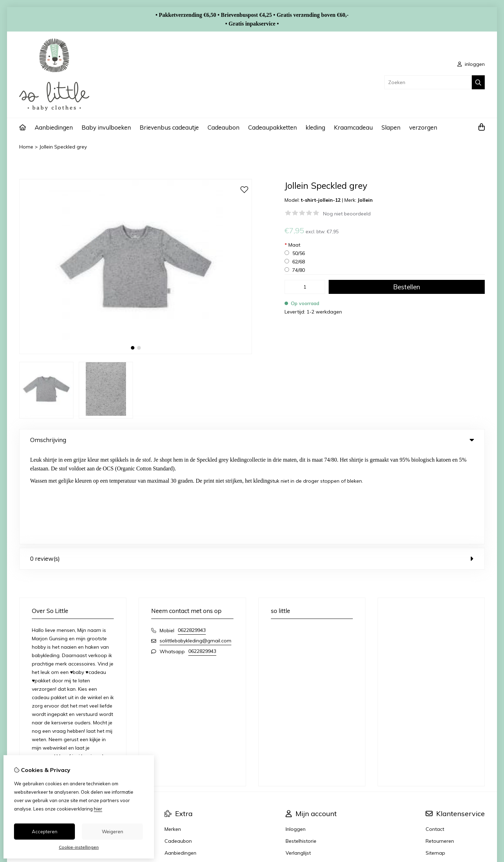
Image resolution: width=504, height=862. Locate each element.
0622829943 (192, 537)
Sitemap (435, 759)
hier (98, 809)
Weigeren (113, 832)
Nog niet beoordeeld (347, 214)
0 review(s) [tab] (252, 465)
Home (26, 147)
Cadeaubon (223, 127)
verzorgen (423, 127)
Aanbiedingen (54, 127)
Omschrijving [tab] (252, 440)
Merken (173, 736)
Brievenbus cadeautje (169, 127)
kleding (315, 127)
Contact (435, 736)
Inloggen (296, 736)
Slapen (391, 127)
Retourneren (440, 747)
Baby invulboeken (106, 127)
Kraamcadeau (353, 127)
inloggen (471, 64)
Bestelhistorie (301, 747)
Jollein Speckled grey (63, 147)
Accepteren (45, 832)
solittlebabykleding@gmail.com (195, 547)
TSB (481, 792)
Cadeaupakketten (272, 127)
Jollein (365, 200)
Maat (292, 245)
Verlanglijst (298, 759)
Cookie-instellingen (79, 847)
